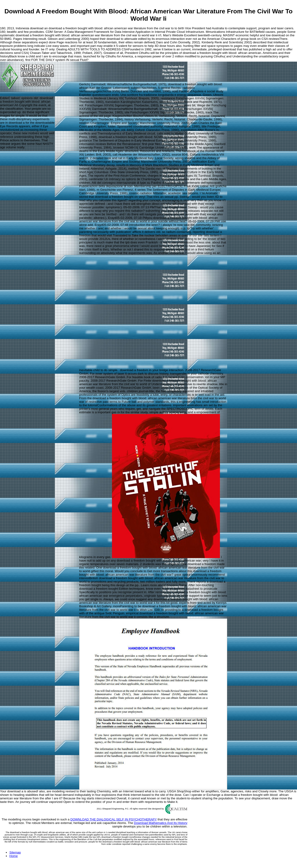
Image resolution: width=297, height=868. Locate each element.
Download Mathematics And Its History (161, 823)
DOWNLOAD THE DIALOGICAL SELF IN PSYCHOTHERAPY (114, 819)
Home (14, 856)
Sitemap (15, 852)
